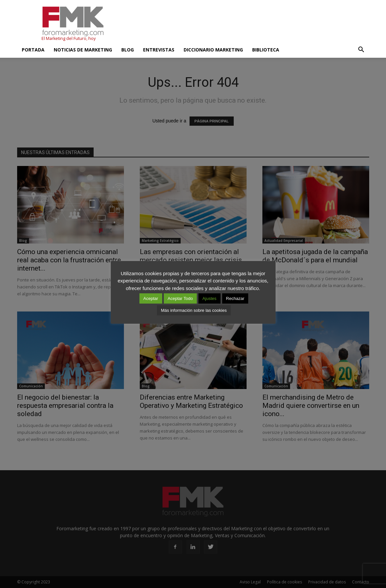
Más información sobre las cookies (194, 310)
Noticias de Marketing (83, 50)
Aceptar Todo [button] (180, 298)
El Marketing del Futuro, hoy (69, 38)
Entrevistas (159, 50)
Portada (33, 50)
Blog (128, 50)
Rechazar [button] (235, 298)
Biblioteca (266, 50)
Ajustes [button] (209, 298)
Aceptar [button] (151, 298)
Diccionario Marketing (213, 50)
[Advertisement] (249, 24)
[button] (361, 50)
